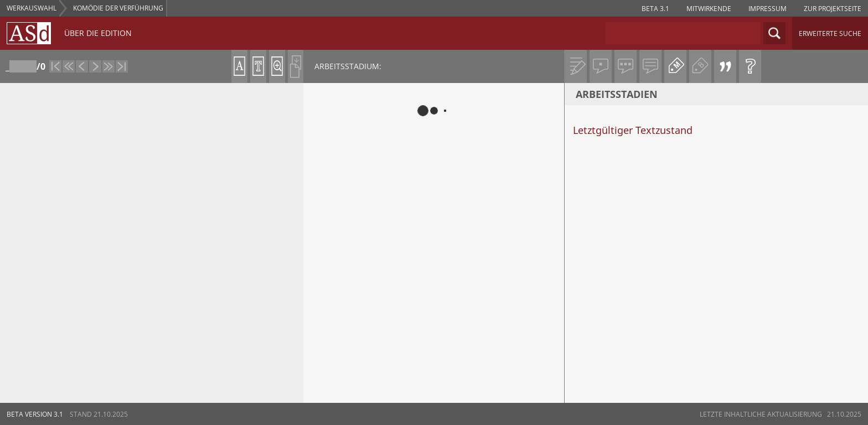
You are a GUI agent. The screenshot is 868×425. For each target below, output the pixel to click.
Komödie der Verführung (118, 8)
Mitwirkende (709, 9)
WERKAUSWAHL (32, 8)
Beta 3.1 (655, 9)
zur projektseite (833, 9)
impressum (768, 9)
